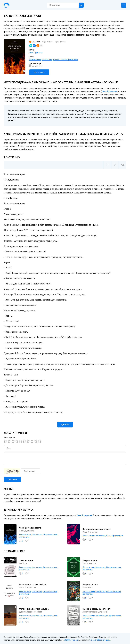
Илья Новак (88, 588)
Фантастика (47, 59)
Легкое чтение (35, 59)
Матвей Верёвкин (28, 588)
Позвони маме (26, 560)
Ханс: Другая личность (30, 528)
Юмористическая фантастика (65, 59)
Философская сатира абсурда (34, 609)
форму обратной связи (101, 640)
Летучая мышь (90, 560)
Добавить (12, 480)
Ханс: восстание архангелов (96, 529)
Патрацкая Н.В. (90, 563)
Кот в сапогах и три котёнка (33, 585)
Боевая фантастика (115, 536)
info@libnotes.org (71, 640)
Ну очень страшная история (96, 609)
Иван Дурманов (36, 53)
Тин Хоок (23, 563)
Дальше (65, 424)
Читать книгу (39, 72)
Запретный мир (90, 585)
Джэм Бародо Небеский (31, 612)
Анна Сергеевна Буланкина (95, 612)
